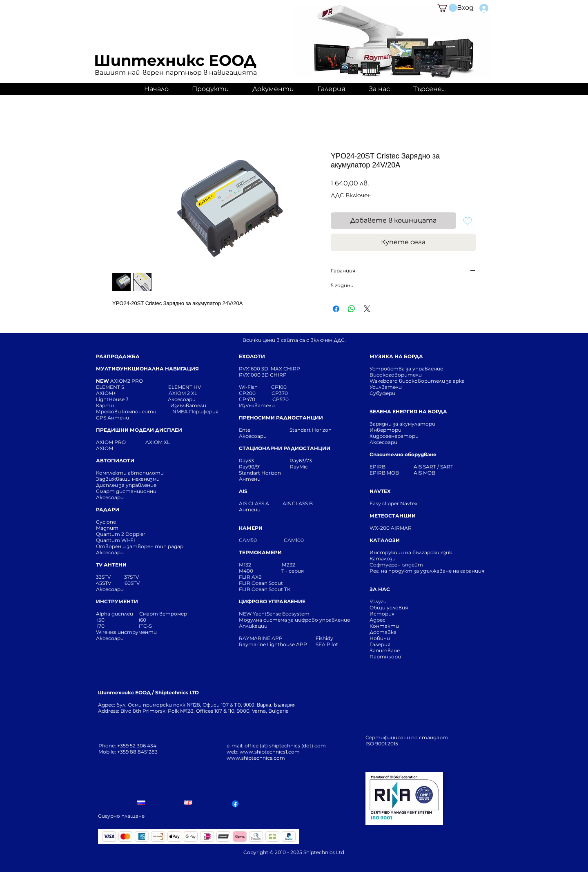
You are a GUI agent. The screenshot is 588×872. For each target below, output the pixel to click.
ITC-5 (145, 626)
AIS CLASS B (298, 503)
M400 (246, 571)
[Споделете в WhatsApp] (352, 309)
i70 (101, 626)
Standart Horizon (311, 430)
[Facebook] (235, 804)
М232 (288, 565)
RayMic (299, 467)
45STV (104, 583)
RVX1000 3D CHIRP (263, 375)
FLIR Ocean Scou (260, 583)
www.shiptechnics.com (256, 758)
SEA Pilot (327, 644)
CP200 (254, 393)
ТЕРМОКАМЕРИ (260, 552)
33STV (104, 577)
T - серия (294, 571)
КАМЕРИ (251, 528)
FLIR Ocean (253, 589)
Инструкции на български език (425, 552)
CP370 (280, 393)
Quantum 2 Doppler (121, 534)
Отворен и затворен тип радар (140, 546)
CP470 (256, 399)
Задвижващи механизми (128, 479)
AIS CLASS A (255, 503)
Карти (105, 405)
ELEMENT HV (185, 387)
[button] (447, 8)
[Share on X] (367, 309)
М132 (245, 565)
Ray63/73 (301, 461)
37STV (131, 577)
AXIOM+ (132, 393)
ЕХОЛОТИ (252, 356)
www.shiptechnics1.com (270, 752)
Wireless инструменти (126, 632)
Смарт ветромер (163, 614)
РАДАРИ (108, 510)
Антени (250, 479)
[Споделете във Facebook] (336, 309)
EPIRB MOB (384, 473)
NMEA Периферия (195, 411)
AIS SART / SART (433, 467)
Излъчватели (257, 405)
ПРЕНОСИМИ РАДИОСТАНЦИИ (281, 418)
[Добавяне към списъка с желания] (468, 221)
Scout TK (280, 589)
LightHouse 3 (132, 399)
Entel (246, 430)
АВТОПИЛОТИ (115, 461)
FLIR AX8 (250, 577)
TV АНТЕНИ (111, 565)
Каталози (383, 559)
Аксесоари (182, 399)
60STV (131, 583)
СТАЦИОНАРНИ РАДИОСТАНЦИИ (285, 448)
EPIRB (379, 467)
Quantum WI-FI (116, 540)
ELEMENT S (111, 387)
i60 (143, 620)
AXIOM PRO (111, 442)
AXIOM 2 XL (184, 393)
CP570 (281, 399)
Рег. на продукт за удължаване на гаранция (427, 571)
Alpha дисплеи (115, 614)
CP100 (281, 387)
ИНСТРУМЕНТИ (117, 601)
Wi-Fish (255, 387)
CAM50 (261, 540)
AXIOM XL (149, 442)
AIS (243, 491)
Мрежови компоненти (126, 411)
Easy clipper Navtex (393, 503)
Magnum (107, 528)
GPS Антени (113, 418)
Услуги (378, 601)
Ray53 (249, 461)
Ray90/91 (250, 467)
